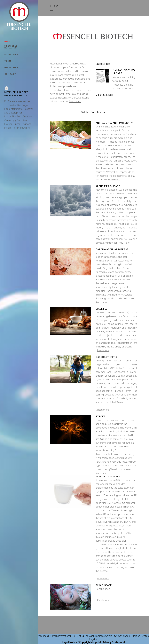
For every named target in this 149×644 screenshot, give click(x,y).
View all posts (104, 95)
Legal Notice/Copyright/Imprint (81, 642)
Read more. (75, 101)
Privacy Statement (114, 642)
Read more (124, 243)
